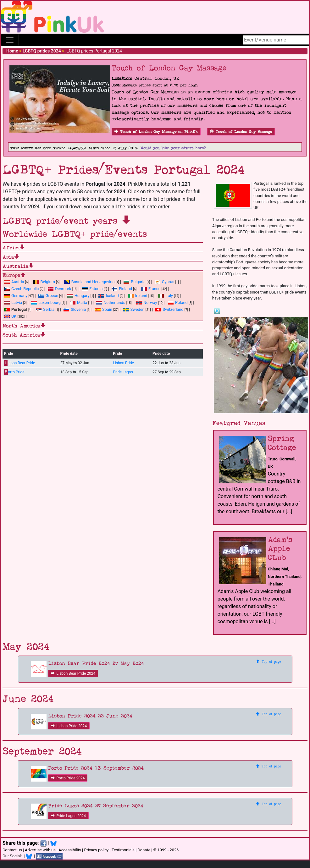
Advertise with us (40, 850)
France (151, 289)
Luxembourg (46, 302)
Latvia (13, 302)
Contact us (12, 850)
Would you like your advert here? (173, 148)
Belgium (44, 282)
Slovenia (75, 309)
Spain (104, 309)
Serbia (45, 309)
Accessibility (70, 850)
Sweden (134, 309)
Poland (178, 302)
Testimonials (123, 850)
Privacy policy (96, 850)
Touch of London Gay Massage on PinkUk (156, 132)
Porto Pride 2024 (68, 778)
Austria (14, 282)
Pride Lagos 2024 (68, 816)
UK (10, 316)
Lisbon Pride (123, 363)
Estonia (92, 289)
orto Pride (14, 372)
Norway (147, 302)
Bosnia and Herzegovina (89, 282)
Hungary (78, 296)
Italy (166, 296)
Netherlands (111, 302)
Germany (16, 296)
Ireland (138, 296)
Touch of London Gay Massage (241, 132)
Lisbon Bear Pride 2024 (73, 673)
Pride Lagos (123, 372)
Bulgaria (135, 282)
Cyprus (165, 282)
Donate (144, 850)
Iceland (108, 296)
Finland (122, 289)
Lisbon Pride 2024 (69, 726)
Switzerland (169, 309)
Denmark (59, 289)
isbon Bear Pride (20, 363)
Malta (78, 302)
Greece (48, 296)
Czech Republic (21, 289)
